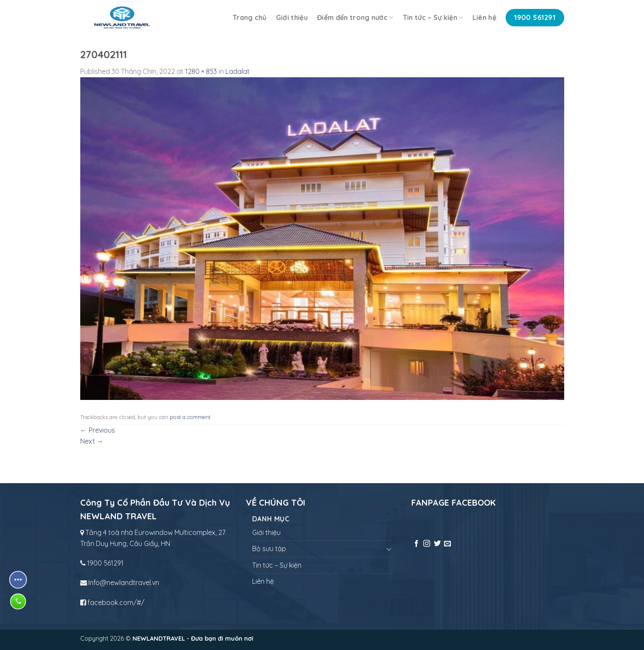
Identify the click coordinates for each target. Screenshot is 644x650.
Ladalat (238, 71)
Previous (98, 430)
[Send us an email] (447, 544)
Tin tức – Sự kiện (433, 17)
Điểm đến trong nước (355, 17)
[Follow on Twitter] (437, 544)
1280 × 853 (201, 71)
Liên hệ (484, 17)
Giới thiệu (292, 17)
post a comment (190, 417)
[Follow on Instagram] (427, 544)
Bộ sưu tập (269, 549)
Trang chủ (250, 17)
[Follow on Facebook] (416, 544)
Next (92, 441)
